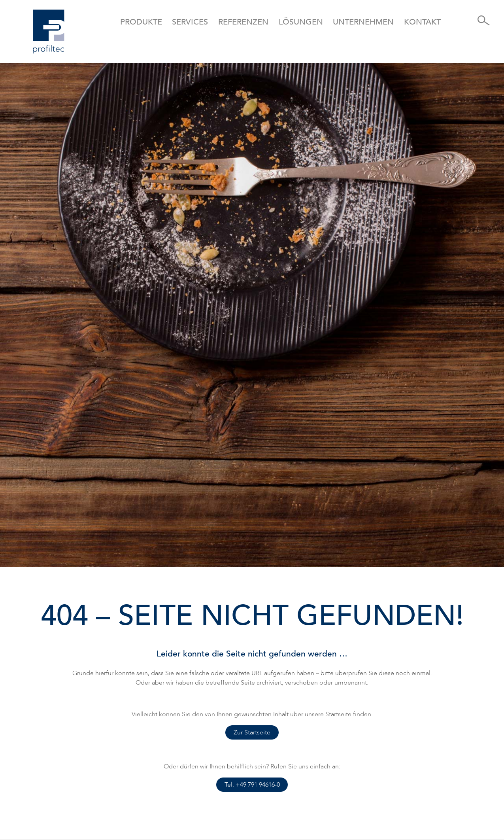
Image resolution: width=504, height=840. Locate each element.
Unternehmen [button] (363, 22)
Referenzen (243, 22)
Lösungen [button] (301, 22)
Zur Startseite (252, 732)
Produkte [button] (141, 22)
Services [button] (190, 22)
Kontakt (422, 22)
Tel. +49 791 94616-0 (252, 785)
